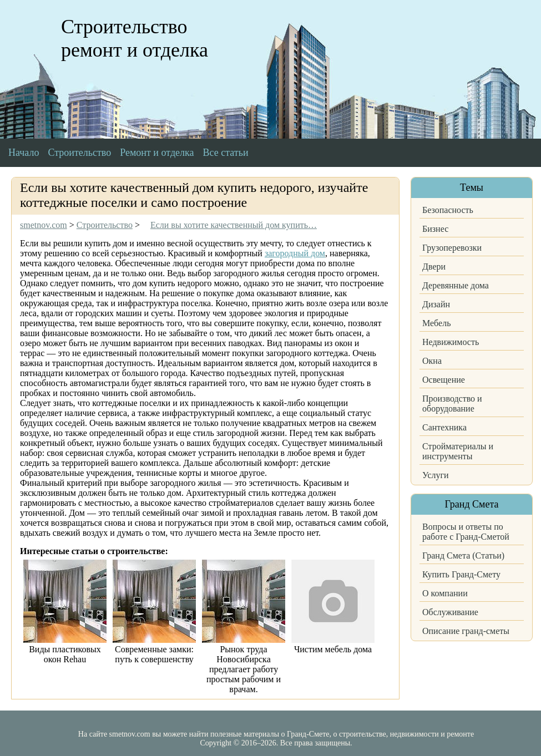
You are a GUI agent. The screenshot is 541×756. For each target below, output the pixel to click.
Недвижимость (451, 342)
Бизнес (435, 229)
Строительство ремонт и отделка (135, 38)
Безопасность (448, 210)
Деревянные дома (456, 285)
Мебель (436, 323)
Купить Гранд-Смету (461, 574)
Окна (432, 361)
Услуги (436, 475)
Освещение (444, 380)
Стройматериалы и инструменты (458, 451)
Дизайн (436, 304)
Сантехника (444, 427)
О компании (445, 593)
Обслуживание (450, 612)
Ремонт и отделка (157, 153)
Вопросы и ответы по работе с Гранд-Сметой (466, 532)
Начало (24, 153)
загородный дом (295, 253)
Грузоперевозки (452, 248)
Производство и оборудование (452, 404)
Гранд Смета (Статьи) (463, 555)
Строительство (79, 153)
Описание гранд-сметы (466, 631)
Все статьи (226, 153)
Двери (434, 267)
